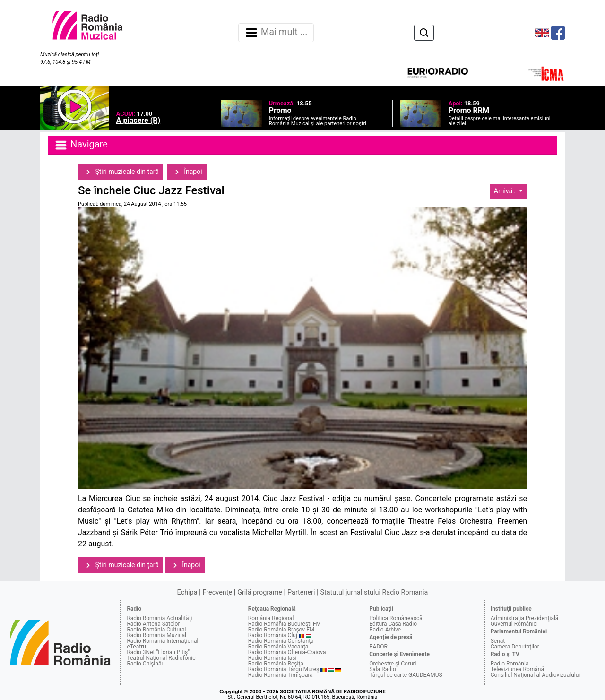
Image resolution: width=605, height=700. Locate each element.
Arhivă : (506, 191)
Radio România (510, 664)
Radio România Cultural (156, 630)
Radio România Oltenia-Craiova (287, 652)
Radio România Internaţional (162, 641)
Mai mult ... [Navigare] (276, 33)
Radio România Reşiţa (276, 664)
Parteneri (301, 592)
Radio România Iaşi (272, 658)
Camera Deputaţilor (515, 647)
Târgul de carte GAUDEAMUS (406, 675)
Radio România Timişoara (281, 675)
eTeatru (136, 647)
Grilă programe (260, 592)
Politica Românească (396, 618)
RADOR (378, 647)
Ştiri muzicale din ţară (121, 172)
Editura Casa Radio (393, 624)
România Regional (271, 618)
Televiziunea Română (517, 669)
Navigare (81, 145)
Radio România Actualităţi (159, 618)
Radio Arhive (385, 630)
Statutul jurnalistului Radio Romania (374, 592)
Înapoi (187, 172)
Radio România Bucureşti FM (285, 624)
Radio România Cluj (273, 635)
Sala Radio (383, 669)
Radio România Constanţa (281, 641)
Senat (498, 641)
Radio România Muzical (156, 635)
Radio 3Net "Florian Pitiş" (158, 652)
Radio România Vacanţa (278, 647)
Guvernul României (514, 624)
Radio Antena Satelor (153, 624)
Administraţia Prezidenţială (525, 618)
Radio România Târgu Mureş (284, 669)
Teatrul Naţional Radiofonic (161, 658)
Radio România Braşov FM (281, 630)
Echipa (187, 592)
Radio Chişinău (146, 664)
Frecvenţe (217, 592)
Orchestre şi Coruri (393, 664)
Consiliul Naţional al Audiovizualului (536, 675)
